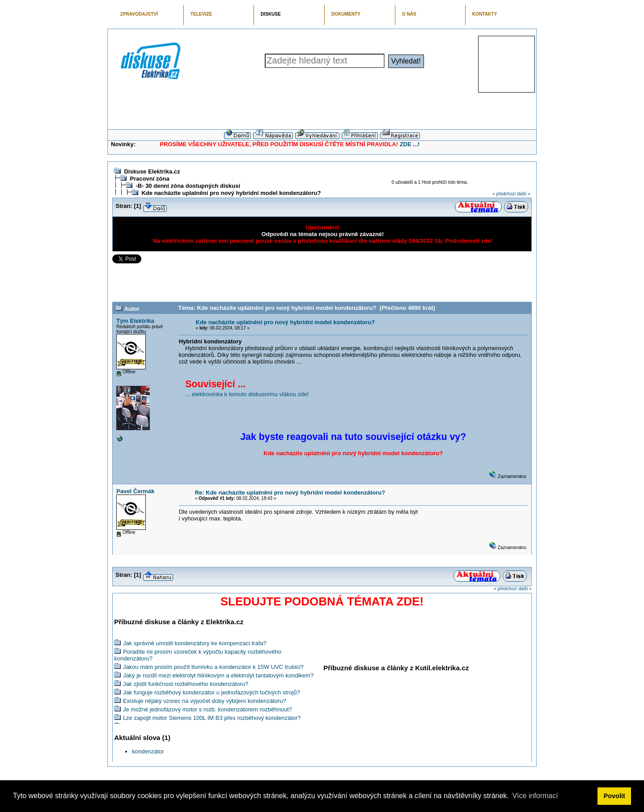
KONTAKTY (485, 14)
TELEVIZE (201, 14)
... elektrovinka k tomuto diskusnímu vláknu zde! (247, 394)
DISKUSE (271, 14)
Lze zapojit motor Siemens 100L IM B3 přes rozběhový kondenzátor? (212, 718)
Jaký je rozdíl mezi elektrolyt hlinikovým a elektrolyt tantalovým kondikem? (218, 675)
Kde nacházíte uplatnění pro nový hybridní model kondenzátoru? (231, 193)
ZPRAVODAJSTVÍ (139, 14)
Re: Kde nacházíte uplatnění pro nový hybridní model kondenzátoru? (290, 493)
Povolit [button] (614, 796)
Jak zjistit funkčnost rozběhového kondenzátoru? (186, 684)
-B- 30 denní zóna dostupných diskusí (188, 186)
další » (523, 194)
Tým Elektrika (135, 321)
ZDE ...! (410, 144)
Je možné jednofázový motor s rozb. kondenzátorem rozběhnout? (208, 709)
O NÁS (409, 14)
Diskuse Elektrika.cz (152, 171)
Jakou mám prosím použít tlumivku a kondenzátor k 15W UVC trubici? (213, 667)
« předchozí (504, 194)
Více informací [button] (535, 796)
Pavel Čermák (135, 491)
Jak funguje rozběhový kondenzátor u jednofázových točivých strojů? (212, 692)
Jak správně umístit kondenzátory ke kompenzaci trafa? (195, 643)
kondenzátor (148, 751)
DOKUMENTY (346, 14)
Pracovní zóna (149, 179)
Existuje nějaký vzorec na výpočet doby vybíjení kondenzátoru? (205, 701)
